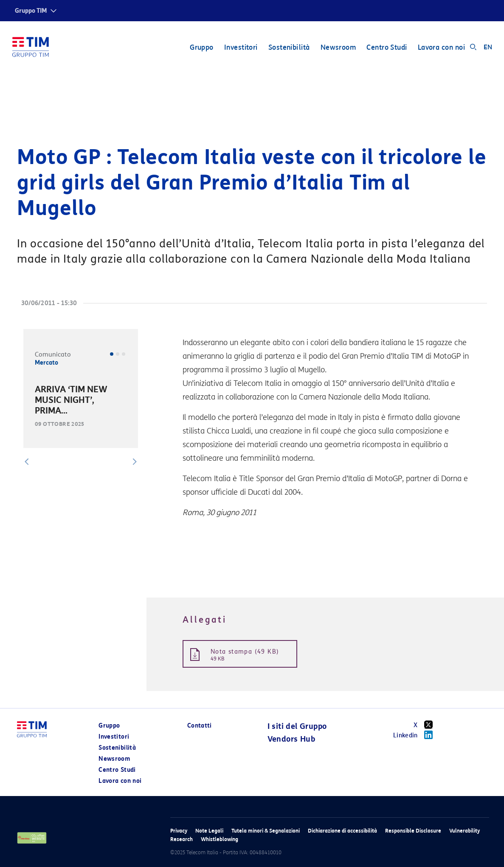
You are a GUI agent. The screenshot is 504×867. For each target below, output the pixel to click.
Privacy (179, 831)
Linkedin (416, 735)
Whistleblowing (220, 839)
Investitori (241, 48)
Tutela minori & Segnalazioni (266, 831)
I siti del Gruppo (297, 726)
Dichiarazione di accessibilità (342, 831)
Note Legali (209, 831)
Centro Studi (386, 48)
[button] (27, 462)
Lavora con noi (441, 48)
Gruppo (201, 48)
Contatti (200, 726)
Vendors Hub (291, 739)
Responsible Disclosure (413, 831)
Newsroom (338, 48)
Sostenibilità (289, 48)
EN (488, 48)
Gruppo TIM (31, 11)
